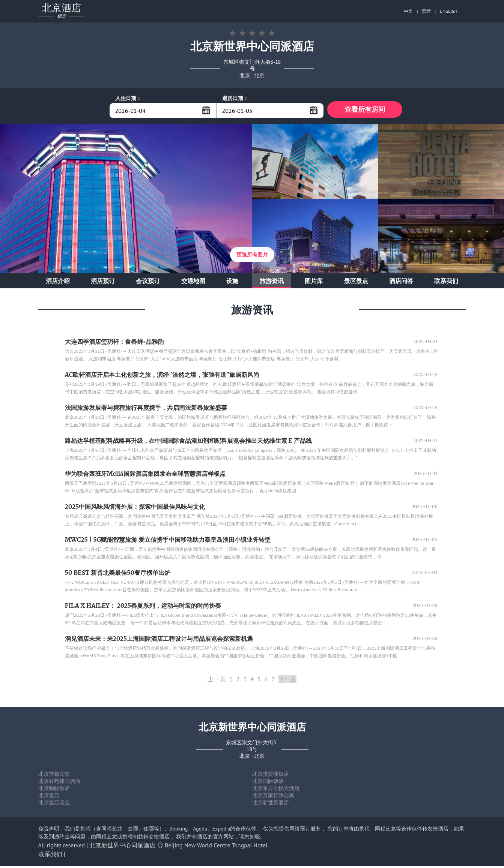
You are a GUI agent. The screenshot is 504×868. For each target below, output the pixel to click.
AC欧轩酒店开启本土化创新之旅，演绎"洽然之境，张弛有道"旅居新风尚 (162, 376)
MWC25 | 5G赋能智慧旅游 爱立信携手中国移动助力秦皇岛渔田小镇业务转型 (168, 541)
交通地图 (193, 283)
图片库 (314, 283)
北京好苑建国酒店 (59, 783)
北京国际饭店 (268, 783)
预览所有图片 (252, 256)
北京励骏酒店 (54, 790)
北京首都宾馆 (54, 776)
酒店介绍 (58, 283)
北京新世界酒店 (271, 804)
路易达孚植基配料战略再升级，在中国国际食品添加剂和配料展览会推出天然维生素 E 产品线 (188, 442)
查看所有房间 (365, 110)
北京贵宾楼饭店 (271, 776)
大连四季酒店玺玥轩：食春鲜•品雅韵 (114, 343)
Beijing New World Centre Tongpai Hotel (216, 847)
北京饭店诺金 (54, 804)
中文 (408, 11)
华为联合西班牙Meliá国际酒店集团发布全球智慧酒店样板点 (145, 475)
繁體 (426, 11)
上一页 (217, 681)
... (206, 110)
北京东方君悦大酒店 (276, 790)
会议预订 (148, 283)
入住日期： (128, 98)
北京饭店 (49, 797)
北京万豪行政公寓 (273, 797)
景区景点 (356, 283)
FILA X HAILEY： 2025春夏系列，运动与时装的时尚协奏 (143, 607)
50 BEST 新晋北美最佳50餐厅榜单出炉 (118, 574)
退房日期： (235, 98)
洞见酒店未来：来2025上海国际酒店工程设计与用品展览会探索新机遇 (159, 640)
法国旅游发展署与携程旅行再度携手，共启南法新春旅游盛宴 (146, 409)
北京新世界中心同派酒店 (122, 847)
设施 (232, 283)
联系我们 (446, 283)
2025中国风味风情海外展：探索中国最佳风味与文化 (135, 508)
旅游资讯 (272, 283)
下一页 (287, 681)
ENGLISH (449, 11)
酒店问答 (401, 283)
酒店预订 (103, 283)
